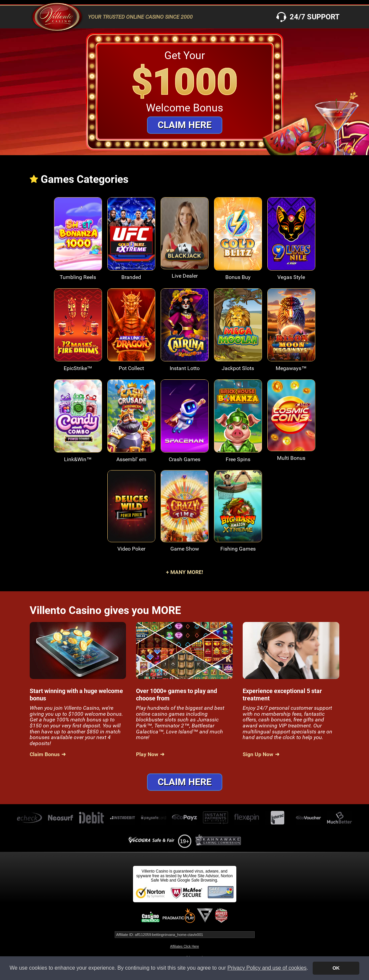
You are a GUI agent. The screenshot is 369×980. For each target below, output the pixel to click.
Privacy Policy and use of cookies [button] (267, 968)
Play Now (147, 754)
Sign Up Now (258, 754)
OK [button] (336, 968)
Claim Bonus (45, 754)
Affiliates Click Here (184, 946)
